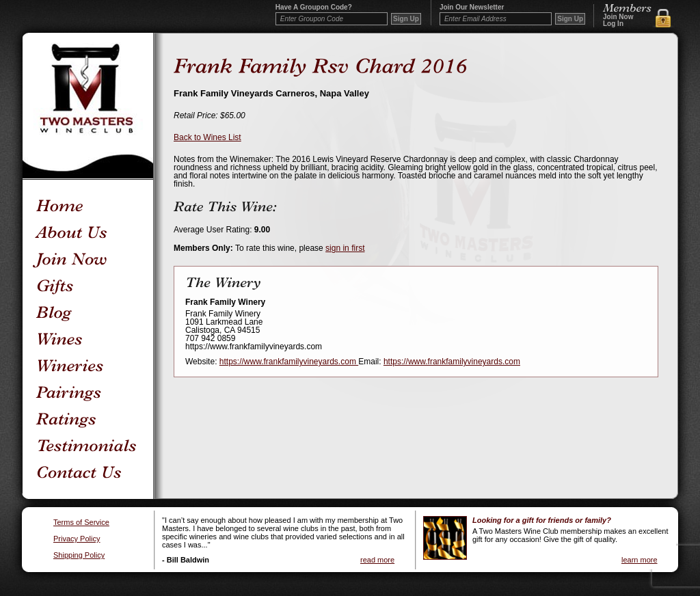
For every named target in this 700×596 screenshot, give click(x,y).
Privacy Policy (77, 539)
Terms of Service (81, 523)
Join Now (618, 17)
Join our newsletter (472, 8)
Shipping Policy (79, 555)
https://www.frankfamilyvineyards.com (289, 362)
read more (377, 560)
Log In (613, 24)
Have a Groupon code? (314, 8)
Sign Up (570, 19)
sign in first (345, 248)
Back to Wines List (207, 137)
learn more (640, 560)
